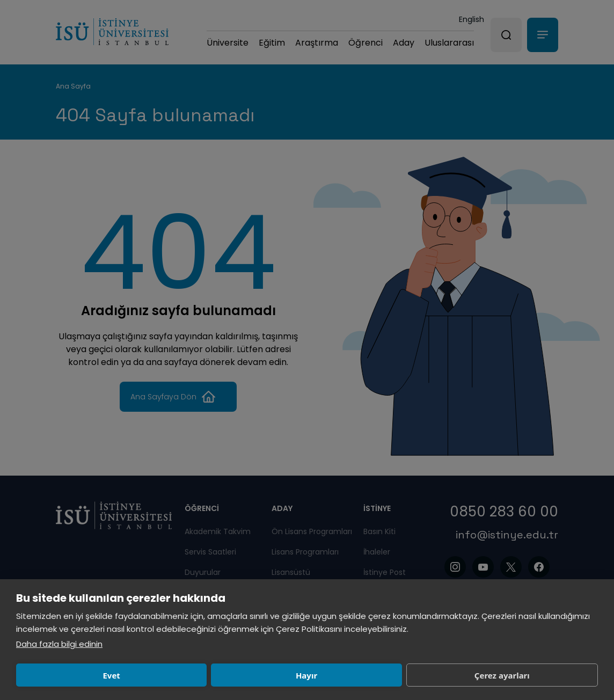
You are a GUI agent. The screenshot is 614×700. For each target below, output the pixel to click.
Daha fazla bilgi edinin (59, 644)
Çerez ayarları (308, 675)
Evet (72, 675)
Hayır (191, 675)
